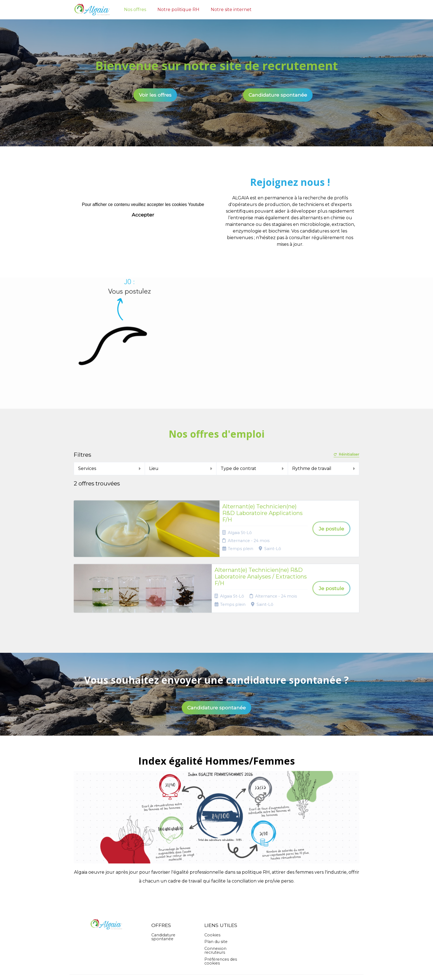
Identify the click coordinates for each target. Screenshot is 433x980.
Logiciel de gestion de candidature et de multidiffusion (217, 970)
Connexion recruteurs (215, 906)
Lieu (181, 468)
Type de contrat (252, 468)
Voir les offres (155, 95)
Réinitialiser (346, 455)
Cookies (212, 891)
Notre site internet (231, 10)
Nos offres (135, 10)
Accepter (143, 215)
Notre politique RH (178, 10)
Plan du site (216, 898)
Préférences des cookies (221, 917)
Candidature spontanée (278, 95)
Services (109, 468)
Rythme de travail (324, 468)
